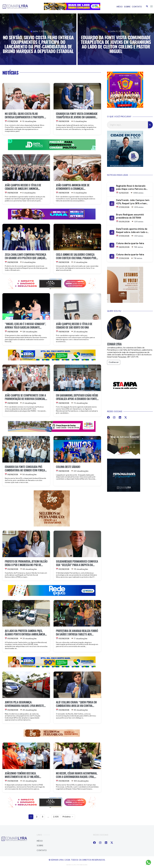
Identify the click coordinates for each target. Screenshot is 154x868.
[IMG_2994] (52, 595)
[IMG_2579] (52, 219)
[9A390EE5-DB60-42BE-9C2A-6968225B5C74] (52, 288)
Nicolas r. (84, 865)
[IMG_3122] (52, 526)
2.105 (56, 817)
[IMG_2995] (52, 431)
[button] (147, 6)
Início (120, 7)
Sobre (127, 7)
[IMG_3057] (52, 360)
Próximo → (68, 817)
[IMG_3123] (52, 736)
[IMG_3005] (125, 107)
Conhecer (114, 362)
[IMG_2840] (72, 9)
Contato (137, 7)
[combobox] (128, 125)
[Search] (150, 125)
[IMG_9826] (52, 149)
